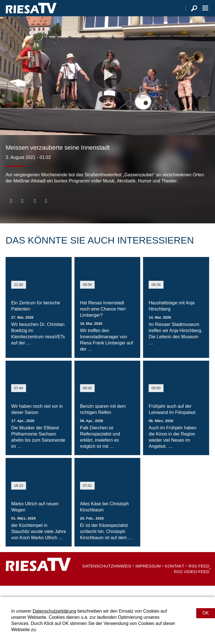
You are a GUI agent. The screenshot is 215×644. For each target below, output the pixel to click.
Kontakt (175, 577)
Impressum (148, 577)
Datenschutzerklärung (54, 611)
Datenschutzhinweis (107, 577)
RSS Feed (199, 577)
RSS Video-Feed (192, 583)
